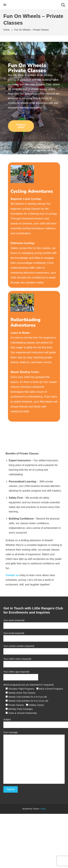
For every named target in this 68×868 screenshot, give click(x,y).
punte (43, 809)
